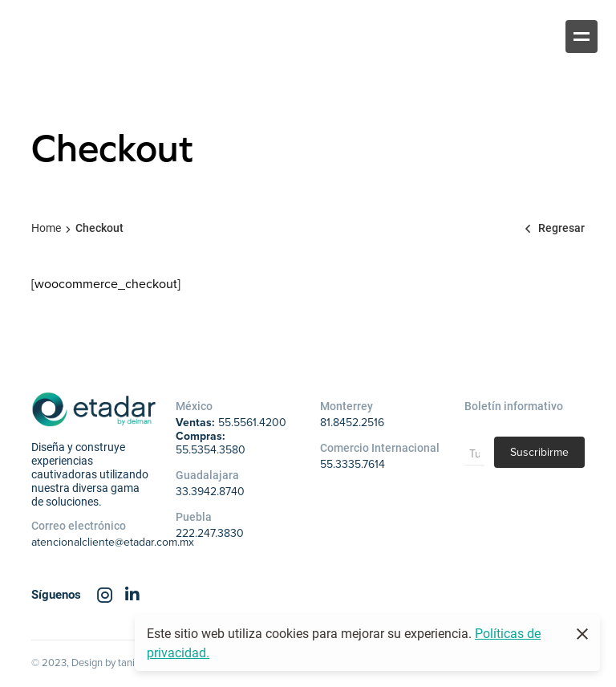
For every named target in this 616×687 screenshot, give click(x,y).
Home (46, 228)
